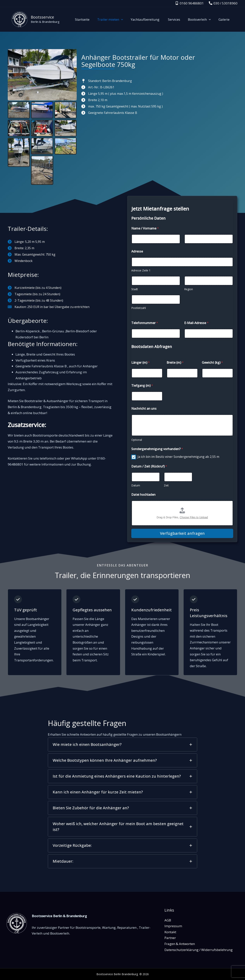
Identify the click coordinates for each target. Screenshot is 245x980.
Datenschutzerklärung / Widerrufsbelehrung (199, 950)
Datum (136, 485)
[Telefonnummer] (156, 333)
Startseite (89, 19)
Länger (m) (141, 363)
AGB (168, 920)
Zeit (166, 485)
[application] (126, 19)
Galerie (225, 19)
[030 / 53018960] (223, 3)
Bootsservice (42, 17)
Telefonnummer (145, 323)
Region (189, 289)
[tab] (122, 745)
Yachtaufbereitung (150, 19)
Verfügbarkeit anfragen (182, 533)
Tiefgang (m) (142, 386)
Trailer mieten (115, 19)
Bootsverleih (201, 19)
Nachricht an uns (144, 409)
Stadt (135, 289)
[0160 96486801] (189, 3)
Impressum (173, 926)
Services (177, 19)
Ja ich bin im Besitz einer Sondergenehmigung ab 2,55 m (178, 457)
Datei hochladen (143, 495)
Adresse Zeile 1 (141, 270)
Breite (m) (175, 363)
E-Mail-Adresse (196, 323)
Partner (170, 938)
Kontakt (170, 932)
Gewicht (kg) (212, 363)
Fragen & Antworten (180, 944)
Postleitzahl (139, 308)
